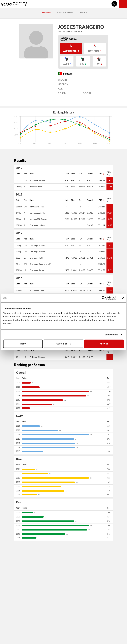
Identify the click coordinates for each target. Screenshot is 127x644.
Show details (112, 334)
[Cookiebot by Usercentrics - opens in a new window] (104, 298)
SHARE (83, 12)
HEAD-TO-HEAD (66, 12)
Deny (23, 344)
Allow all (104, 344)
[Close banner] (123, 298)
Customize (64, 344)
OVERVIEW (46, 12)
